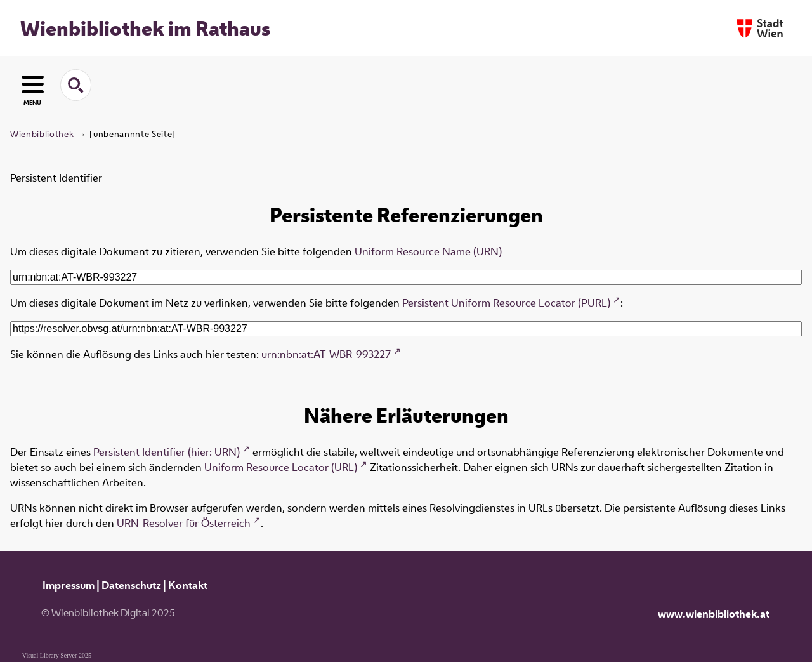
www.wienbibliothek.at (714, 614)
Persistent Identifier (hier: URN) (167, 452)
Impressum (69, 585)
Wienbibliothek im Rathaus (145, 28)
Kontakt (188, 585)
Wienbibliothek (42, 134)
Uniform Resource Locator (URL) (281, 467)
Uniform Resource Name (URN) (428, 251)
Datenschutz (131, 585)
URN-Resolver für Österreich (184, 523)
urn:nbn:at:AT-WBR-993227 (326, 354)
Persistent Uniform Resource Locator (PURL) (506, 303)
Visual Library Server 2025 (57, 655)
